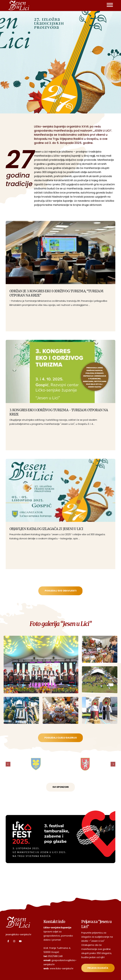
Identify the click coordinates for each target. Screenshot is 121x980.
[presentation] (8, 764)
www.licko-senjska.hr (62, 968)
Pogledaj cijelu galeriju (61, 738)
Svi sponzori (61, 787)
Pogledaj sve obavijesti (61, 591)
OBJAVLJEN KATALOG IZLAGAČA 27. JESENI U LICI (46, 529)
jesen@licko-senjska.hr (19, 934)
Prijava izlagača (98, 968)
